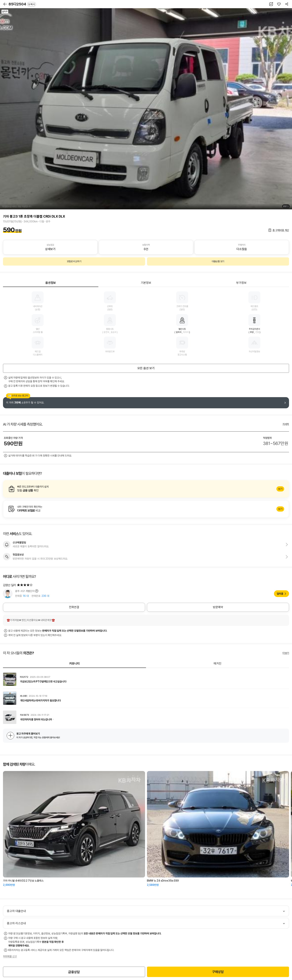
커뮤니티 (74, 664)
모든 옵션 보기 (146, 368)
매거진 (218, 664)
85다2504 (22, 4)
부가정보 (241, 283)
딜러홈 (280, 594)
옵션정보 (51, 283)
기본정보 (146, 283)
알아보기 (146, 489)
